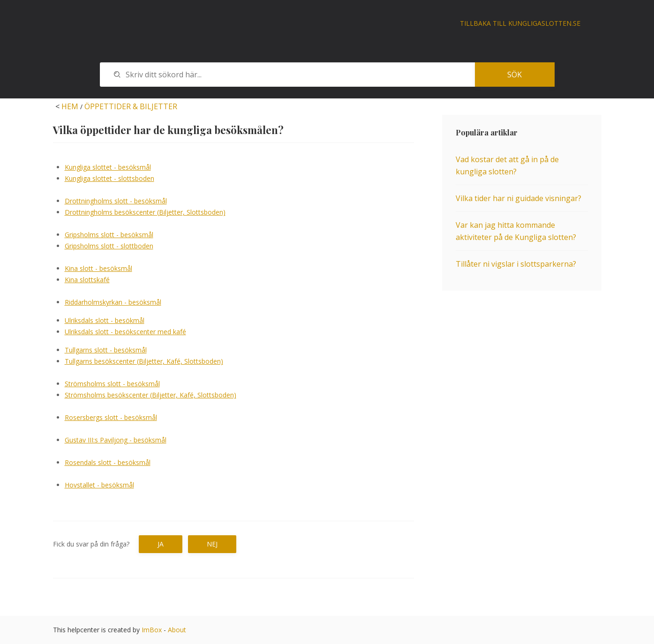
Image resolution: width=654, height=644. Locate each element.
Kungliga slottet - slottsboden (109, 178)
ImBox (152, 630)
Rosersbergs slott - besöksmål (111, 417)
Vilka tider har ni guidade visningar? (519, 198)
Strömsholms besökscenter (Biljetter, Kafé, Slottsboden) (150, 395)
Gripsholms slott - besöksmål (109, 235)
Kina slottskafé (87, 280)
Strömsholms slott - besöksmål (112, 384)
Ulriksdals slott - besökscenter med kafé (125, 332)
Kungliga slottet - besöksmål (108, 167)
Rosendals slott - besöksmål (108, 462)
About (177, 630)
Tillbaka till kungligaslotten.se (520, 23)
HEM (70, 106)
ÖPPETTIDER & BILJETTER (131, 106)
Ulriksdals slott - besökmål (105, 320)
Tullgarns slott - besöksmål (106, 350)
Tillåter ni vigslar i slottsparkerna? (516, 264)
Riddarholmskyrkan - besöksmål (113, 302)
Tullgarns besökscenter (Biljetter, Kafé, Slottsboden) (144, 361)
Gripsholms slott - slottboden (109, 246)
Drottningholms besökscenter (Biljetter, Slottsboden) (145, 212)
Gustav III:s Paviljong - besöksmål (116, 440)
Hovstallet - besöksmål (99, 485)
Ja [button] (161, 544)
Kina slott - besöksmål (98, 268)
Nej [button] (212, 544)
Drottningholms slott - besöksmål (116, 201)
